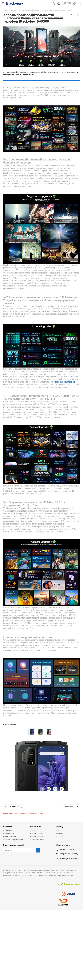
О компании (8, 830)
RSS (78, 15)
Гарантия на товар (10, 837)
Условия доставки (37, 837)
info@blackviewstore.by (69, 854)
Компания (8, 827)
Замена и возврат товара (13, 840)
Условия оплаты (10, 834)
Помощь (33, 830)
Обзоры (59, 834)
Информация (36, 827)
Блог (58, 830)
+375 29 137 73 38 (67, 849)
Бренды (60, 837)
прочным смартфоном (65, 382)
